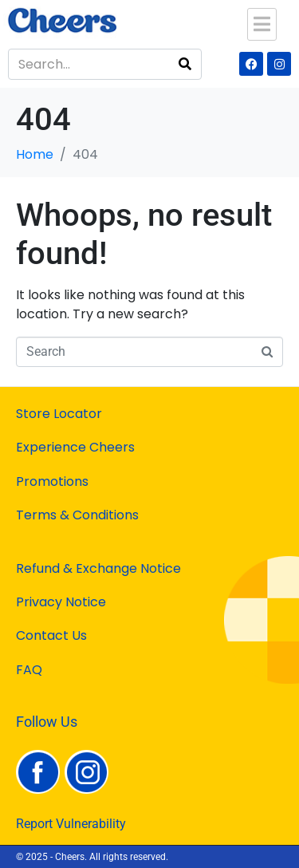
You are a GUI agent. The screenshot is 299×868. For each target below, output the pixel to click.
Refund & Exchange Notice (98, 568)
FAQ (29, 670)
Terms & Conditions (77, 515)
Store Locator (59, 414)
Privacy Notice (61, 602)
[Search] (185, 64)
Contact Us (51, 635)
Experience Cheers (75, 447)
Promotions (52, 481)
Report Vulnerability (71, 824)
